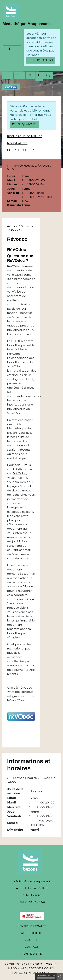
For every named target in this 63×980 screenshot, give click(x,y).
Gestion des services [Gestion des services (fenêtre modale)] (46, 976)
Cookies (32, 940)
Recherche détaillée (25, 136)
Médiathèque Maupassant (26, 24)
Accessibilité (32, 933)
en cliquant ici (41, 60)
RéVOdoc (20, 473)
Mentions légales (31, 926)
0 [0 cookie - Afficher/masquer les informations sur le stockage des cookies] (60, 977)
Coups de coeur (20, 150)
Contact (31, 947)
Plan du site (31, 954)
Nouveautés (17, 143)
